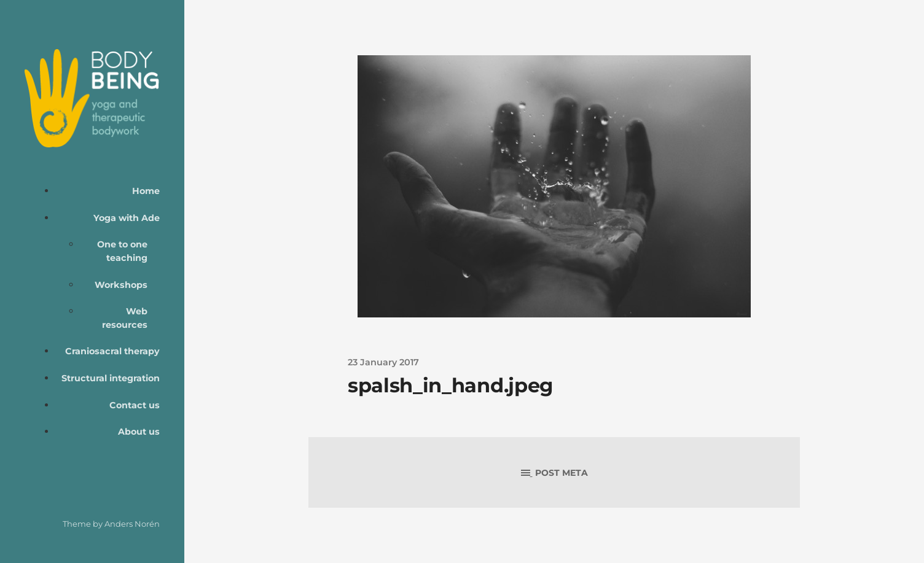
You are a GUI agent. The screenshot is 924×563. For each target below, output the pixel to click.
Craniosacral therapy (112, 351)
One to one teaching (122, 251)
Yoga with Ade (127, 218)
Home (146, 191)
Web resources (125, 318)
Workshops (121, 285)
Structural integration (111, 378)
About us (139, 432)
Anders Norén (132, 524)
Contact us (135, 405)
